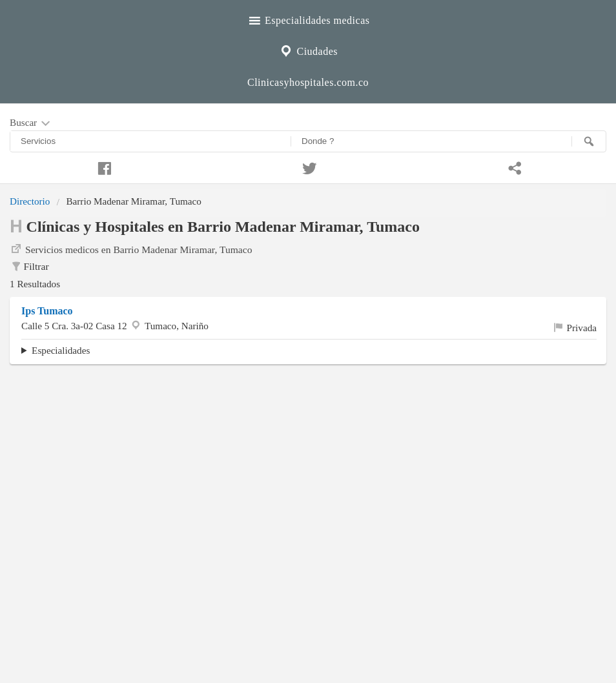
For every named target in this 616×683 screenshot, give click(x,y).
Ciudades (308, 50)
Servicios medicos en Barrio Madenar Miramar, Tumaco (131, 249)
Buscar (31, 123)
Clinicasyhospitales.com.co (308, 82)
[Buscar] (589, 141)
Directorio (30, 201)
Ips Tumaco (47, 311)
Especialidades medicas (308, 19)
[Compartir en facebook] (103, 167)
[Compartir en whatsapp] (513, 167)
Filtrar (29, 267)
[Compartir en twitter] (308, 167)
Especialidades (61, 350)
